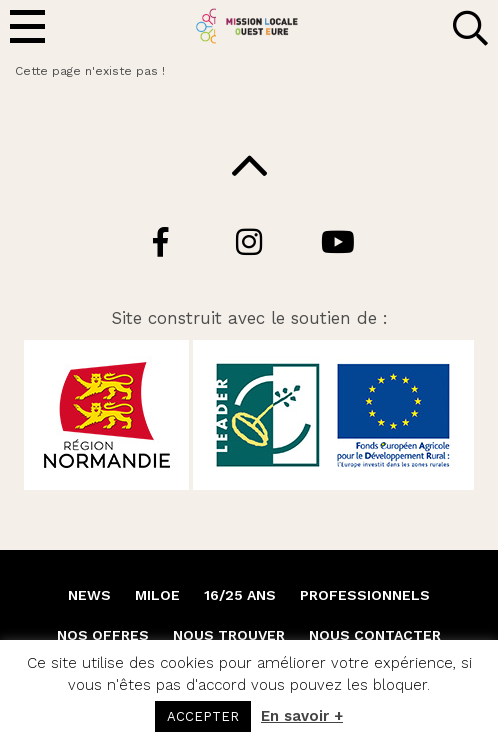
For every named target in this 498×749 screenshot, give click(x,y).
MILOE (157, 595)
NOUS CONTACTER (375, 635)
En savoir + (302, 716)
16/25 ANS (240, 595)
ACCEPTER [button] (203, 716)
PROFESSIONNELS (365, 595)
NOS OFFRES (103, 635)
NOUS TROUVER (229, 635)
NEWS (89, 595)
